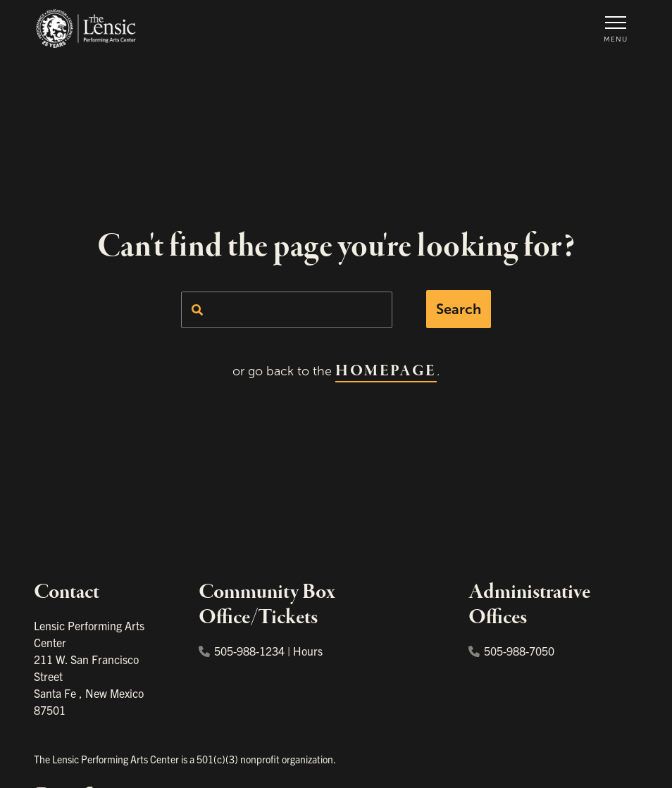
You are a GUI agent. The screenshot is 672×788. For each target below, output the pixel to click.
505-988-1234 (242, 651)
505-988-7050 (511, 651)
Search (459, 309)
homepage (386, 371)
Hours (308, 651)
